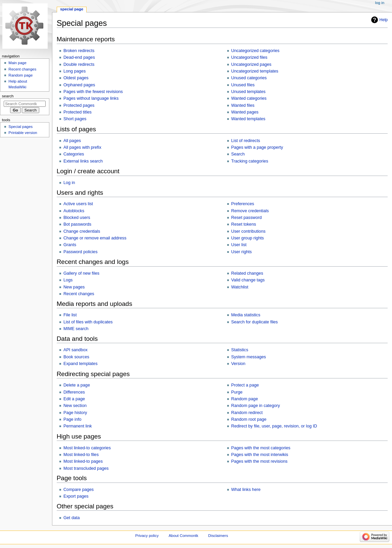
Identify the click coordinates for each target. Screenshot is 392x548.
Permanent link (78, 426)
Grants (70, 245)
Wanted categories (249, 98)
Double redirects (79, 64)
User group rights (248, 238)
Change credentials (82, 231)
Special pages (20, 127)
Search (238, 154)
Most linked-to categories (87, 448)
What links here (246, 490)
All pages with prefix (82, 147)
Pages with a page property (257, 147)
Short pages (75, 119)
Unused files (243, 85)
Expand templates (81, 364)
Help (384, 20)
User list (239, 245)
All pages (72, 141)
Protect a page (245, 385)
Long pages (75, 71)
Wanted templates (248, 119)
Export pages (76, 496)
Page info (72, 419)
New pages (74, 287)
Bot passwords (77, 224)
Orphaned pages (79, 85)
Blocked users (77, 218)
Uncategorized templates (255, 71)
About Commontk (183, 536)
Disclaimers (218, 536)
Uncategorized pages (251, 64)
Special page (72, 9)
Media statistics (246, 315)
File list (70, 315)
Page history (75, 413)
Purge (237, 392)
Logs (68, 280)
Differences (74, 392)
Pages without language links (91, 98)
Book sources (76, 357)
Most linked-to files (81, 455)
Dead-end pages (79, 57)
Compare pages (79, 490)
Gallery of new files (81, 273)
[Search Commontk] (25, 104)
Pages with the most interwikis (260, 455)
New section (75, 406)
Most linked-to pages (83, 461)
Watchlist (240, 287)
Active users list (78, 204)
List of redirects (246, 141)
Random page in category (256, 406)
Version (238, 364)
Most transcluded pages (86, 468)
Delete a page (77, 385)
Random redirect (247, 413)
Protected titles (78, 112)
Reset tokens (244, 224)
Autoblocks (74, 211)
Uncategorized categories (255, 51)
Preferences (243, 204)
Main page (17, 63)
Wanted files (243, 105)
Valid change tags (248, 280)
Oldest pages (76, 78)
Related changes (247, 273)
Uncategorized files (249, 57)
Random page (245, 399)
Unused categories (249, 78)
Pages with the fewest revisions (93, 92)
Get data (72, 518)
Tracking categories (250, 161)
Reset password (247, 218)
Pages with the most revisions (259, 461)
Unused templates (248, 92)
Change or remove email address (95, 238)
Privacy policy (147, 536)
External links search (83, 161)
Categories (74, 154)
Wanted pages (245, 112)
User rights (241, 252)
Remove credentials (250, 211)
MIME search (76, 329)
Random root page (249, 419)
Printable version (23, 133)
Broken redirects (79, 51)
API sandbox (76, 350)
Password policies (81, 252)
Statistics (240, 350)
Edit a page (74, 399)
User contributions (248, 231)
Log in (69, 183)
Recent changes (79, 294)
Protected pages (79, 105)
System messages (249, 357)
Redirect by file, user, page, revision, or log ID (274, 426)
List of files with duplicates (88, 322)
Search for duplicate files (255, 322)
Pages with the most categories (261, 448)
